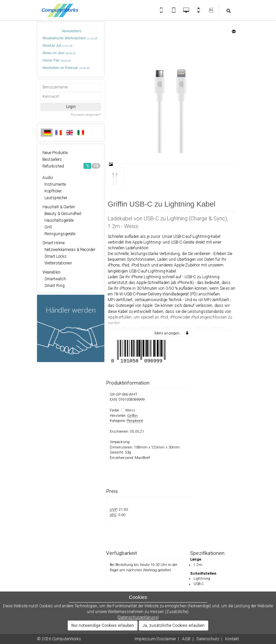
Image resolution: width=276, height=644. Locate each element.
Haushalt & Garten (59, 207)
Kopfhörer (52, 191)
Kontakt (232, 639)
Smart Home (54, 243)
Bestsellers (52, 159)
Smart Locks (55, 256)
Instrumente (54, 184)
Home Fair (57, 60)
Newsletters (72, 31)
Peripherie (135, 421)
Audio (48, 178)
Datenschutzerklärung (138, 617)
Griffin (132, 416)
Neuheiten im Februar (66, 68)
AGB (186, 639)
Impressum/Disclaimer (155, 639)
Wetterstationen (57, 263)
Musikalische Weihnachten (70, 38)
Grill (47, 227)
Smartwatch (54, 279)
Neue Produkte (55, 153)
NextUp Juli (57, 45)
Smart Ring (54, 286)
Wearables (51, 272)
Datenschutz (208, 639)
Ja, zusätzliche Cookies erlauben (174, 625)
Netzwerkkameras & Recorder (69, 250)
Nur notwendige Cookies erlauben (103, 625)
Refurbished (71, 166)
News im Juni (59, 53)
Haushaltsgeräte (58, 220)
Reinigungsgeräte (59, 234)
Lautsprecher (55, 198)
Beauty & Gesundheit (62, 214)
